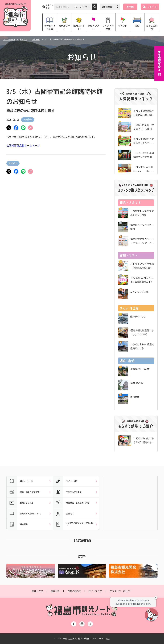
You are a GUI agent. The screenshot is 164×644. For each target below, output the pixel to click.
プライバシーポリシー (121, 591)
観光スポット (79, 27)
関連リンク (37, 591)
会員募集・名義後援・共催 (71, 503)
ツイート (9, 128)
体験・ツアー (94, 27)
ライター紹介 (65, 481)
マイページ (152, 7)
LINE (23, 128)
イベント (123, 26)
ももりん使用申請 (67, 492)
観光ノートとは (20, 481)
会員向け (63, 514)
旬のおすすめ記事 (50, 27)
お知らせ (24, 39)
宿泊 (137, 26)
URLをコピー (30, 128)
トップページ (9, 39)
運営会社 (55, 591)
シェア (16, 128)
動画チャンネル (20, 503)
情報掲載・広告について (24, 514)
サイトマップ (95, 591)
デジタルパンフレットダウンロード (74, 524)
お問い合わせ (74, 591)
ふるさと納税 (152, 27)
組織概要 (17, 524)
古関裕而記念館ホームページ (23, 146)
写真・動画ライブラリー (24, 492)
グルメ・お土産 (108, 27)
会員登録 (130, 7)
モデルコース (64, 27)
